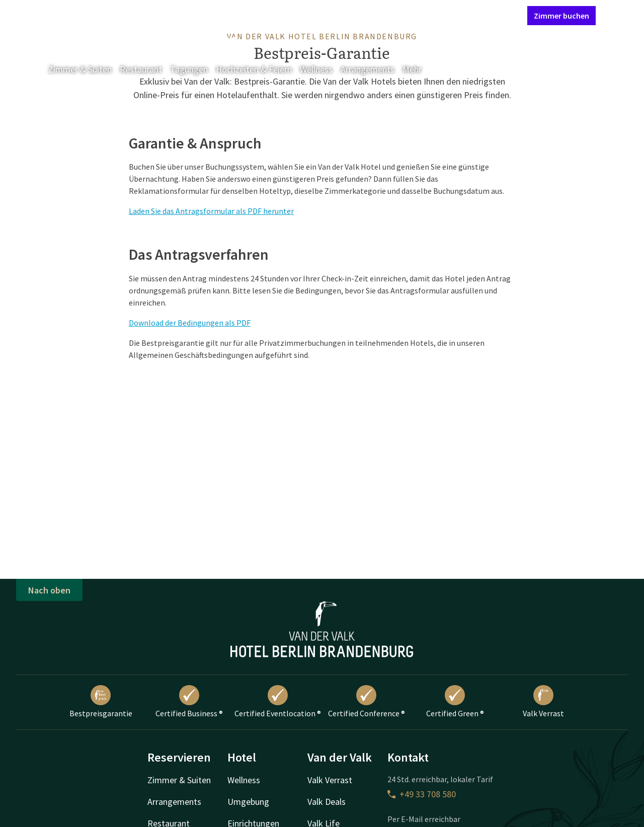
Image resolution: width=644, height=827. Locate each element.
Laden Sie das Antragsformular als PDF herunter (211, 211)
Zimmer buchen (561, 16)
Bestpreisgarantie (101, 702)
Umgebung (248, 802)
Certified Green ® (455, 702)
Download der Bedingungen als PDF (190, 323)
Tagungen (189, 69)
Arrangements (368, 69)
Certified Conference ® (367, 702)
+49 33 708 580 (422, 794)
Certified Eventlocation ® (278, 702)
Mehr (419, 69)
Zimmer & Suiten (80, 69)
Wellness (316, 69)
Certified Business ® (189, 702)
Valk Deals (327, 802)
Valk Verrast (543, 702)
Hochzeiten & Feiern (254, 69)
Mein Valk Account (458, 15)
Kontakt (405, 15)
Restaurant (141, 69)
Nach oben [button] (49, 590)
